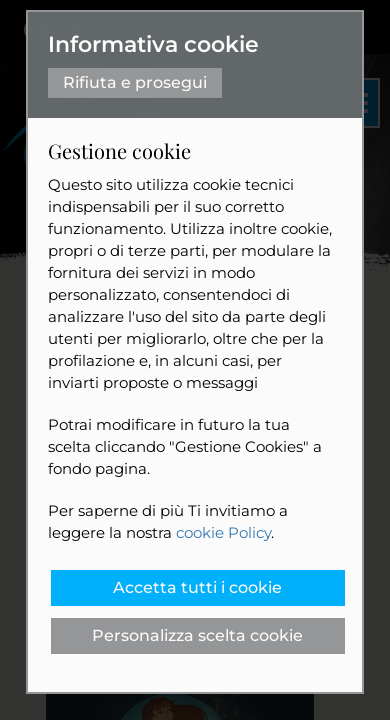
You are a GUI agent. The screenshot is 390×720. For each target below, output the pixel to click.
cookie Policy (223, 532)
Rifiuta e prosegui (135, 82)
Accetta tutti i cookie (197, 587)
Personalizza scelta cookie (197, 635)
